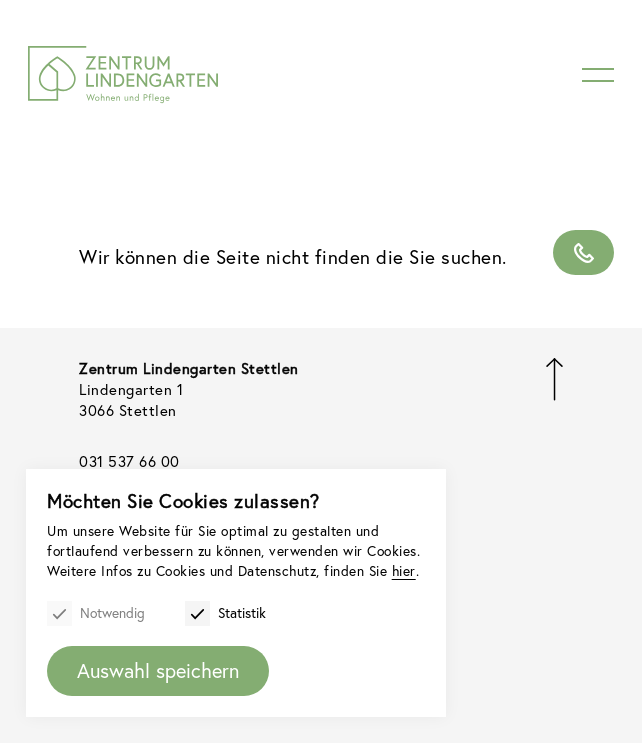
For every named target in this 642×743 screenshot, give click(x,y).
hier (129, 569)
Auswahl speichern (159, 669)
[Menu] (598, 75)
